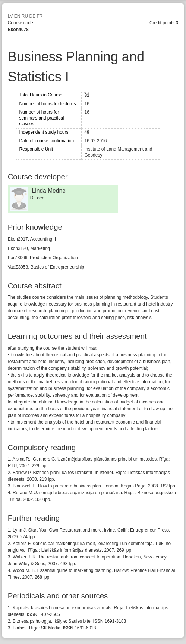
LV (10, 16)
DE (32, 16)
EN (17, 16)
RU (25, 16)
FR (40, 16)
